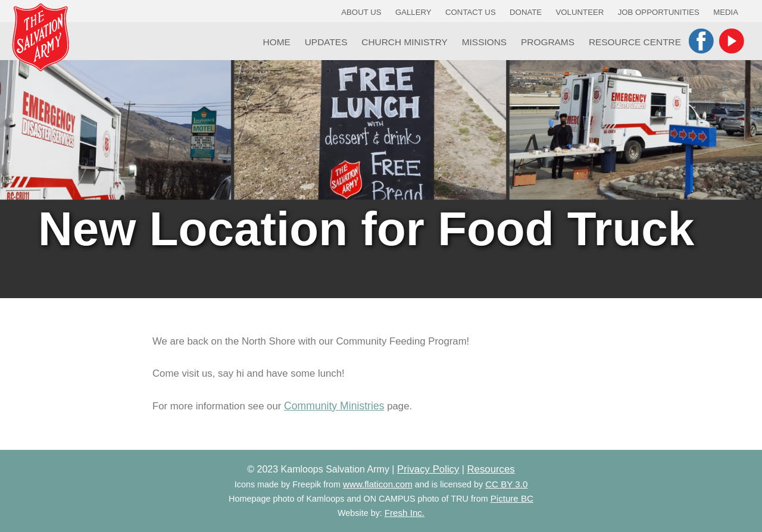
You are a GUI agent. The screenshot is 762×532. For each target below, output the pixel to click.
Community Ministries (334, 406)
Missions (484, 42)
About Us (361, 12)
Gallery (413, 12)
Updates (326, 42)
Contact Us (471, 12)
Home (277, 42)
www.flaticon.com (378, 484)
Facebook (701, 41)
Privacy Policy (428, 469)
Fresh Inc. (405, 513)
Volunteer (580, 12)
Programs (548, 42)
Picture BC (512, 498)
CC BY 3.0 (506, 484)
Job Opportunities (659, 12)
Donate (526, 12)
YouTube (732, 41)
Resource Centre (635, 42)
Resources (491, 469)
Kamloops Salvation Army (40, 37)
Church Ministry (405, 42)
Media (726, 12)
